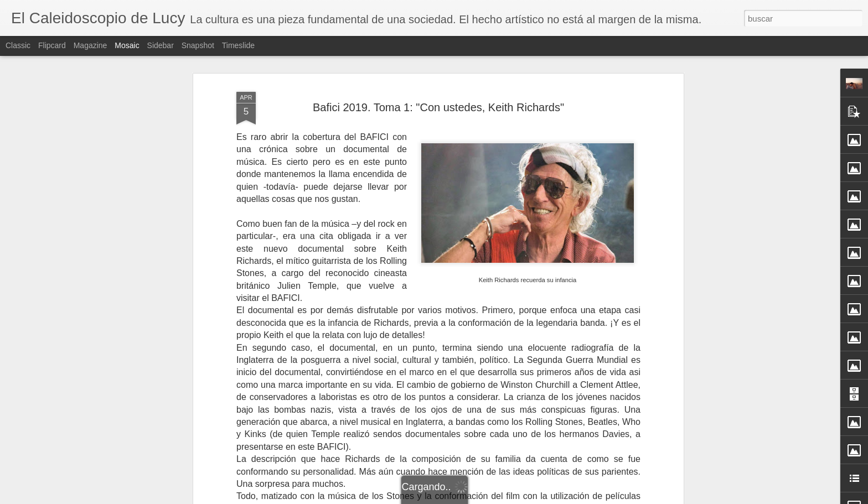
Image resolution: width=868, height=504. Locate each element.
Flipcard (52, 45)
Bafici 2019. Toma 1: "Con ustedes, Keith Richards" (438, 107)
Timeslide (238, 45)
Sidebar (161, 45)
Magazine (91, 45)
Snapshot (198, 45)
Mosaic (127, 45)
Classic (18, 45)
